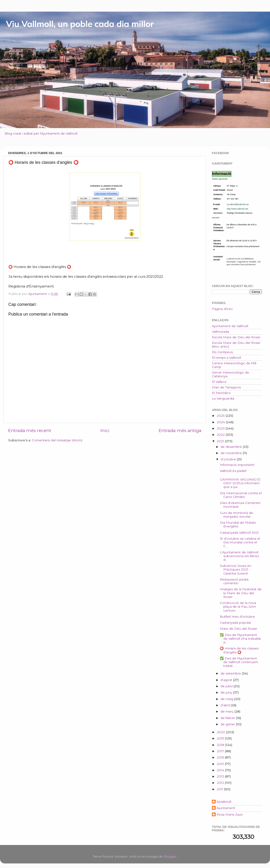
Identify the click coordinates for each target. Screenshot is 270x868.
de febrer (228, 718)
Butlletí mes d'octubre (237, 616)
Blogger (170, 856)
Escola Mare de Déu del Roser (236, 337)
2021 (221, 441)
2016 (221, 757)
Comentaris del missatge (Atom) (57, 440)
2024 (221, 422)
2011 (221, 789)
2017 (221, 751)
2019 (221, 738)
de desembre (232, 447)
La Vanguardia (223, 398)
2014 (221, 770)
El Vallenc (219, 382)
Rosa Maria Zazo (230, 814)
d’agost (227, 680)
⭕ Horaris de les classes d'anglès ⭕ (239, 650)
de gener (228, 724)
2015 (221, 764)
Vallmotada (221, 332)
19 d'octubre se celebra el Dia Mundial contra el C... (240, 542)
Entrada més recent (30, 431)
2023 (221, 428)
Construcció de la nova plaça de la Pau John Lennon (238, 607)
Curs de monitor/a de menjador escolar (236, 515)
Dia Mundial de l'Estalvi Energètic (238, 524)
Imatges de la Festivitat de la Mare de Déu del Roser (241, 593)
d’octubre (229, 459)
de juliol (227, 686)
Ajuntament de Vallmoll (230, 326)
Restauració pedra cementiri (234, 581)
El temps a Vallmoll (226, 358)
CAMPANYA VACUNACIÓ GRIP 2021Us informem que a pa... (240, 483)
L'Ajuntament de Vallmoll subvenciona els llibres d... (239, 556)
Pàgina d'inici (222, 309)
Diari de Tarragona (226, 387)
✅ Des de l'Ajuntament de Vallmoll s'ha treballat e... (240, 639)
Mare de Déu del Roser (239, 629)
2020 (221, 732)
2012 (221, 783)
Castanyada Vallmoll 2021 (239, 532)
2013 (221, 776)
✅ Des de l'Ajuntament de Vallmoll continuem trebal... (239, 662)
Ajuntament (226, 808)
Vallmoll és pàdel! (233, 471)
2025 (221, 416)
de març (227, 711)
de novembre (232, 453)
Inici (105, 431)
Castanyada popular (235, 623)
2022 (221, 435)
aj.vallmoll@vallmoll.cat (238, 204)
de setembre (231, 673)
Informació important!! (237, 465)
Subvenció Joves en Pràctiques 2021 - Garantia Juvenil (236, 569)
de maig (227, 699)
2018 (221, 745)
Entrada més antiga (180, 431)
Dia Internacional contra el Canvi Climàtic (241, 495)
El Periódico (221, 393)
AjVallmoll (224, 802)
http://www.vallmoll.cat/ (238, 209)
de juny (227, 692)
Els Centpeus (222, 352)
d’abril (226, 705)
